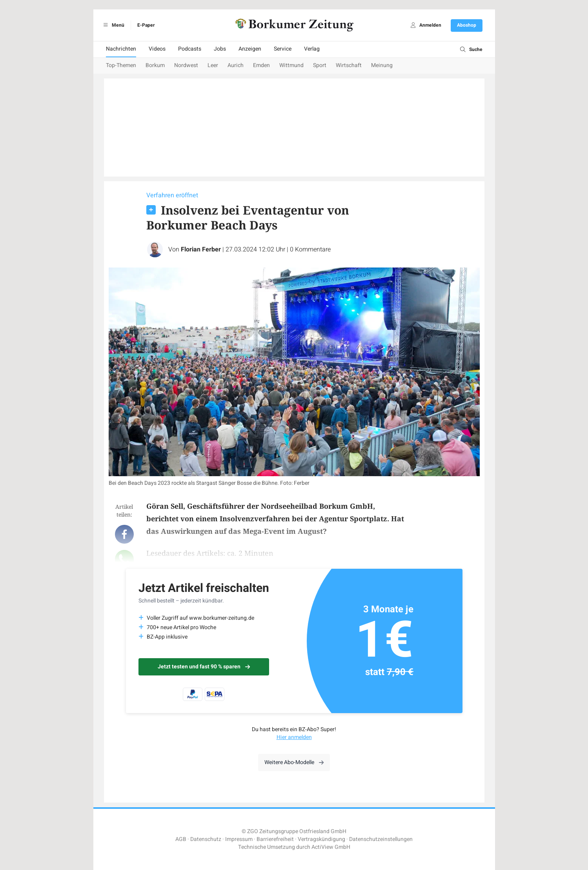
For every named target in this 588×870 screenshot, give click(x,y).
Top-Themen (121, 65)
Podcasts (190, 49)
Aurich (236, 65)
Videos (157, 49)
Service (283, 49)
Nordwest (186, 65)
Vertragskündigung (321, 839)
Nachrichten (121, 49)
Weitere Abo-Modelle (294, 762)
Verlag (312, 49)
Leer (213, 65)
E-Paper (146, 25)
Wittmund (291, 65)
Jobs (220, 49)
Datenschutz (206, 839)
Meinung (382, 65)
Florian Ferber (201, 249)
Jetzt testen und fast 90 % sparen (204, 667)
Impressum (239, 839)
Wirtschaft (349, 65)
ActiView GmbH (331, 847)
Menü (113, 25)
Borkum (155, 65)
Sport (320, 65)
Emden (261, 65)
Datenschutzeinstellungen (381, 839)
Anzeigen (250, 49)
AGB (181, 839)
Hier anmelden (294, 737)
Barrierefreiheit (275, 839)
